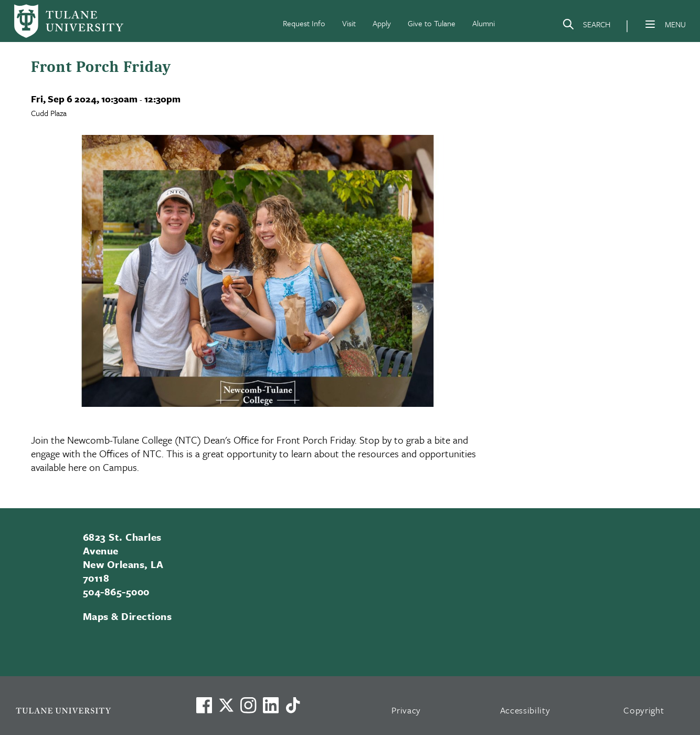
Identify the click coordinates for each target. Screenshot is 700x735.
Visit (349, 23)
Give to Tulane (432, 23)
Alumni (484, 23)
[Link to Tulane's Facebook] (248, 705)
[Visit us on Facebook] (204, 705)
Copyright (644, 710)
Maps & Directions (127, 616)
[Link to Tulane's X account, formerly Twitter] (226, 705)
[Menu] (650, 24)
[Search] (586, 26)
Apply (382, 23)
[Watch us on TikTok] (293, 705)
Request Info (304, 23)
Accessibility (525, 710)
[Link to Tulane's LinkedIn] (271, 705)
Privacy (406, 710)
